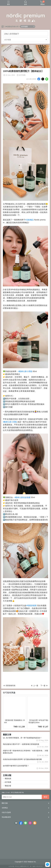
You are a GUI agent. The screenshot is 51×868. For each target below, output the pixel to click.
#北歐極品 (29, 220)
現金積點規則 (6, 817)
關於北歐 (5, 803)
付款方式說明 (6, 812)
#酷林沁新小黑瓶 (25, 371)
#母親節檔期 (31, 606)
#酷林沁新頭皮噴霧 (22, 497)
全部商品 (5, 808)
